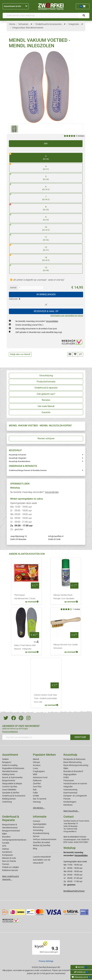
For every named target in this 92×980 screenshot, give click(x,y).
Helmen (6, 849)
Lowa (35, 768)
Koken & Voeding (10, 765)
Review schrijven (46, 438)
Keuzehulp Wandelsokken (20, 461)
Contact (37, 821)
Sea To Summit (40, 799)
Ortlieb (36, 796)
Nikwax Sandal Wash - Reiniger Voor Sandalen (64, 597)
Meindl (36, 759)
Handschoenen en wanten (75, 784)
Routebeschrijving (41, 833)
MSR (35, 774)
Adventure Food (40, 777)
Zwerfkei (37, 784)
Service (36, 836)
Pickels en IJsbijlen (11, 867)
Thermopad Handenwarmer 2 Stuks (25, 597)
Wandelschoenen (10, 771)
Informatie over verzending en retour (67, 316)
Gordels (6, 843)
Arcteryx (37, 765)
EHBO (66, 777)
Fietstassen (69, 780)
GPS (4, 846)
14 (44, 258)
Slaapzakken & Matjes (12, 784)
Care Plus (37, 787)
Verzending (38, 830)
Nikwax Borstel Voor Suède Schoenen (66, 646)
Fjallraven (37, 780)
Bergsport (7, 762)
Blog (35, 848)
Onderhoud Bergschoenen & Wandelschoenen (28, 470)
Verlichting (7, 802)
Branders (6, 837)
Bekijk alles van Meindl (20, 354)
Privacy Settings (46, 961)
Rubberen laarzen (10, 870)
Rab (35, 790)
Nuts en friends (9, 861)
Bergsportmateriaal (11, 831)
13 (44, 268)
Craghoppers (39, 771)
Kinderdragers (70, 802)
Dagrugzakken (70, 774)
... (31, 24)
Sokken (5, 759)
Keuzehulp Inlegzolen (18, 458)
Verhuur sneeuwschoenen (45, 839)
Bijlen (66, 768)
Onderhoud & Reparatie (11, 818)
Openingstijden (40, 824)
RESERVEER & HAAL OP (46, 311)
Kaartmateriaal (70, 793)
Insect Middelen (9, 790)
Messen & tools (9, 858)
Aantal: (13, 288)
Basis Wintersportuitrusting (76, 765)
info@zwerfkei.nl (56, 536)
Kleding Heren (8, 774)
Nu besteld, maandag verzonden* (37, 321)
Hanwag (37, 802)
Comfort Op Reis (10, 787)
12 (44, 248)
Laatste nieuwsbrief (42, 857)
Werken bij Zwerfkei (42, 845)
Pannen (6, 864)
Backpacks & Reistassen (74, 759)
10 (44, 228)
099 (46, 144)
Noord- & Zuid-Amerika (12, 777)
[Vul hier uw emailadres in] (36, 737)
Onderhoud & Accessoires (14, 796)
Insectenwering (70, 790)
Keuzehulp (70, 755)
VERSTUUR (80, 737)
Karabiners (7, 852)
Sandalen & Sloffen (11, 793)
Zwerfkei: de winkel (41, 842)
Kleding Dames (9, 799)
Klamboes (68, 805)
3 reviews (80, 136)
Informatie (40, 817)
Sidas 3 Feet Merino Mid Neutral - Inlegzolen (25, 647)
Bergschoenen (9, 780)
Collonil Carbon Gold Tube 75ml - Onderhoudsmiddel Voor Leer (45, 698)
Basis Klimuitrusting (72, 762)
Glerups (36, 762)
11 (44, 238)
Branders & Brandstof (73, 771)
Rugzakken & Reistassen (13, 768)
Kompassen (8, 855)
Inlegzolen (68, 787)
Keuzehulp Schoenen (18, 455)
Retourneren (39, 827)
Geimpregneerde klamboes (14, 840)
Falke (35, 793)
